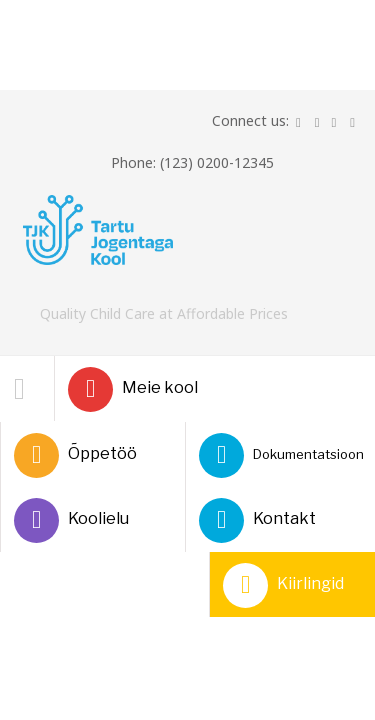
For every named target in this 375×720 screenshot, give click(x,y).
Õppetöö (75, 455)
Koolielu (71, 520)
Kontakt (257, 520)
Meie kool (133, 389)
